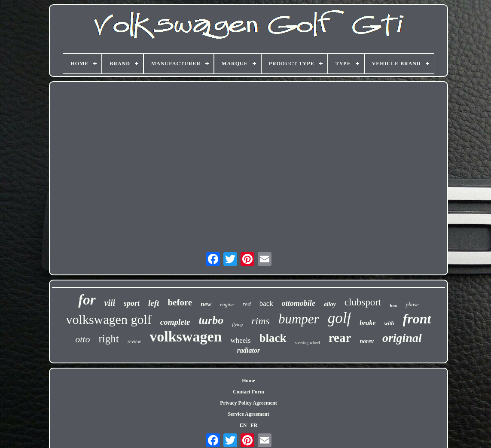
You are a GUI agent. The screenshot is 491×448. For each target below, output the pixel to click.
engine (227, 305)
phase (412, 304)
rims (261, 321)
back (266, 303)
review (134, 341)
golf (339, 318)
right (108, 339)
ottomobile (299, 303)
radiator (249, 350)
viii (110, 303)
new (206, 304)
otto (82, 339)
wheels (240, 340)
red (246, 304)
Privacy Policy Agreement (248, 403)
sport (132, 303)
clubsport (363, 302)
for (87, 300)
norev (367, 341)
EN (243, 425)
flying (237, 324)
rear (340, 338)
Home (249, 381)
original (402, 338)
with (389, 323)
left (154, 303)
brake (367, 323)
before (180, 302)
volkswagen (186, 337)
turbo (211, 320)
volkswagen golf (109, 319)
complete (175, 322)
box (393, 305)
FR (254, 425)
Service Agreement (248, 414)
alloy (330, 304)
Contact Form (248, 392)
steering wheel (308, 343)
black (273, 338)
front (417, 319)
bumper (299, 319)
